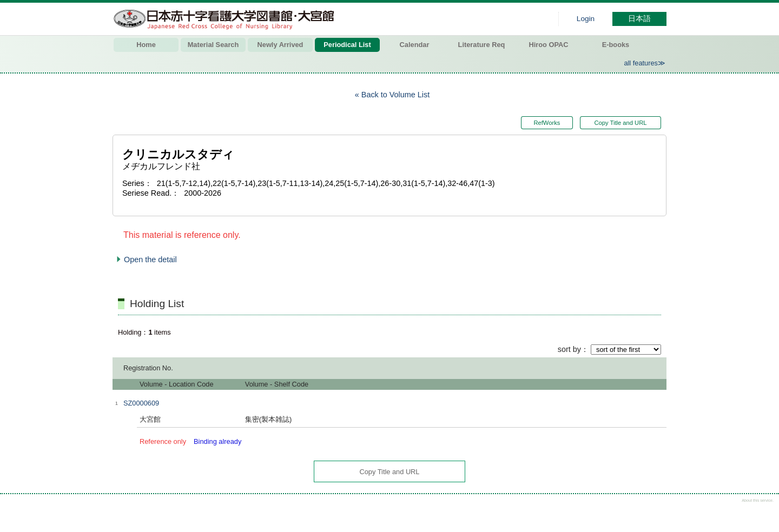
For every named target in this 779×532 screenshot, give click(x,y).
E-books (616, 45)
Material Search (213, 45)
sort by (569, 349)
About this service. (758, 500)
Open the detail (150, 260)
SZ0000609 (141, 403)
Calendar (415, 45)
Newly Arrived (280, 45)
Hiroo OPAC (549, 45)
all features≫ (645, 63)
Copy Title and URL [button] (620, 123)
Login (586, 19)
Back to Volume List (395, 95)
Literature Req (482, 45)
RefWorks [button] (546, 123)
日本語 (639, 19)
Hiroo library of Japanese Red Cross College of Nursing (226, 19)
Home (146, 45)
